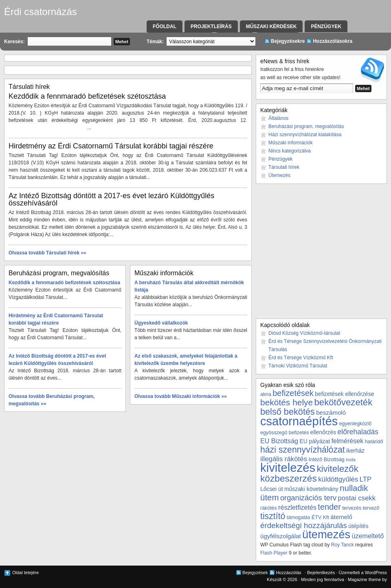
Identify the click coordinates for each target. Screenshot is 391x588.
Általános (278, 118)
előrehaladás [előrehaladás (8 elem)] (358, 432)
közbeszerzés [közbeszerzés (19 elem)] (289, 478)
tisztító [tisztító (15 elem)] (273, 516)
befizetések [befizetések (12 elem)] (293, 393)
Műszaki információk (291, 143)
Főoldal (165, 27)
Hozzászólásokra (333, 41)
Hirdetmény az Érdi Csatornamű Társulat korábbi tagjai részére (111, 146)
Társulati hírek (284, 167)
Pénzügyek (326, 27)
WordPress (376, 573)
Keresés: (14, 42)
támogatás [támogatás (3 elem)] (299, 517)
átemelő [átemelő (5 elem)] (341, 517)
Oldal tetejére (25, 573)
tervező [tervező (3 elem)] (371, 508)
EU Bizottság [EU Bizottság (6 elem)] (279, 441)
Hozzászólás (288, 573)
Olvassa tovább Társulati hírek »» (47, 253)
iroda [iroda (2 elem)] (351, 460)
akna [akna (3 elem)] (266, 394)
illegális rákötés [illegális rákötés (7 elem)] (284, 459)
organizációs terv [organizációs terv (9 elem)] (308, 498)
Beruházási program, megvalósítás (306, 126)
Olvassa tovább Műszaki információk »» (181, 396)
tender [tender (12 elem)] (329, 507)
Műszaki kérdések (271, 27)
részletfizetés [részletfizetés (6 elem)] (297, 507)
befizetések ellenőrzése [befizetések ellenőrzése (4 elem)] (344, 394)
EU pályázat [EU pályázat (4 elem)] (315, 441)
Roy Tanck (343, 545)
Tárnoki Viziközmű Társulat (298, 366)
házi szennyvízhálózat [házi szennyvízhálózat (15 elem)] (303, 450)
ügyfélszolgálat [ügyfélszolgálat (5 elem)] (281, 536)
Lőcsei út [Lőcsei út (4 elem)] (272, 489)
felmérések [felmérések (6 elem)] (348, 441)
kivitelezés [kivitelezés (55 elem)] (288, 468)
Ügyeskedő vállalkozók (161, 323)
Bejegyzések (255, 573)
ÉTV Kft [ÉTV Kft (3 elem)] (320, 517)
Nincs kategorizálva (290, 151)
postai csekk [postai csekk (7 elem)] (357, 498)
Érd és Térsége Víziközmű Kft (301, 358)
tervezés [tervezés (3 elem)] (352, 508)
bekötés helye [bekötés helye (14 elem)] (287, 402)
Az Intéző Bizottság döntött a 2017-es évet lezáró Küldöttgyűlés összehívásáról (111, 199)
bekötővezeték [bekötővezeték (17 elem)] (344, 402)
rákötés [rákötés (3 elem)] (269, 508)
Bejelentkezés (321, 573)
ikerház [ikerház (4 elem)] (355, 451)
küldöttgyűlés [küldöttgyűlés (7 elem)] (338, 479)
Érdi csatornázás (41, 12)
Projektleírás (211, 27)
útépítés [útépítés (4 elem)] (358, 526)
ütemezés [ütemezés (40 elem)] (326, 534)
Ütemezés (279, 175)
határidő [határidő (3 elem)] (374, 442)
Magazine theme (364, 579)
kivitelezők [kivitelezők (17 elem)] (338, 469)
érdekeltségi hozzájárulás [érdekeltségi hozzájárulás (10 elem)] (304, 525)
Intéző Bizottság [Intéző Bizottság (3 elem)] (326, 460)
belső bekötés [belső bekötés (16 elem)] (288, 412)
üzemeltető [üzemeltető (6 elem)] (368, 536)
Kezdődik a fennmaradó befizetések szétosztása (87, 96)
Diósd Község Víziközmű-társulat (304, 333)
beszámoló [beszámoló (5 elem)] (331, 412)
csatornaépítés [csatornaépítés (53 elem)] (299, 421)
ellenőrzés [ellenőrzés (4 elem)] (323, 432)
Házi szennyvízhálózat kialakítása (305, 135)
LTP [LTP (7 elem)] (366, 479)
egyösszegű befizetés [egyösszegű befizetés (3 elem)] (284, 433)
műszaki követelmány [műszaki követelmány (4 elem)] (311, 489)
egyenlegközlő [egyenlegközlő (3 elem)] (355, 424)
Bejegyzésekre (288, 41)
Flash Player (274, 553)
